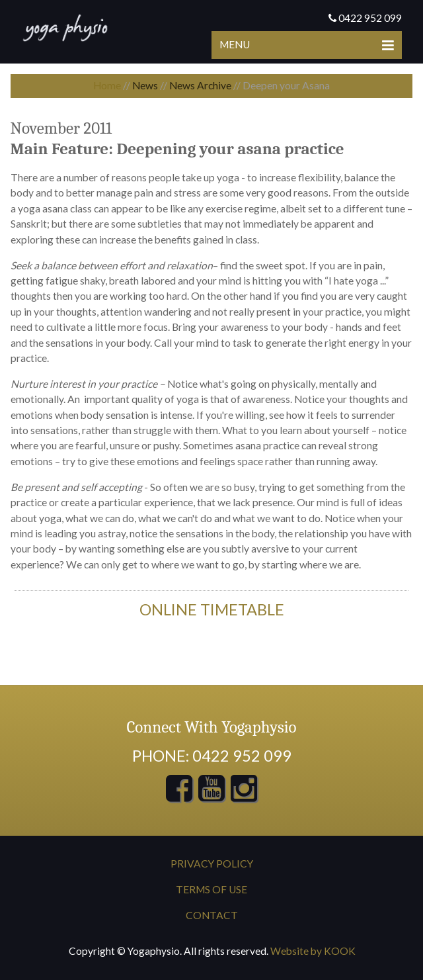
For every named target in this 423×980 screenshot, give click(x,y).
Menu (307, 45)
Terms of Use (211, 889)
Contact (212, 915)
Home (107, 85)
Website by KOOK (313, 951)
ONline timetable (212, 609)
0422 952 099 (365, 18)
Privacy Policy (212, 864)
